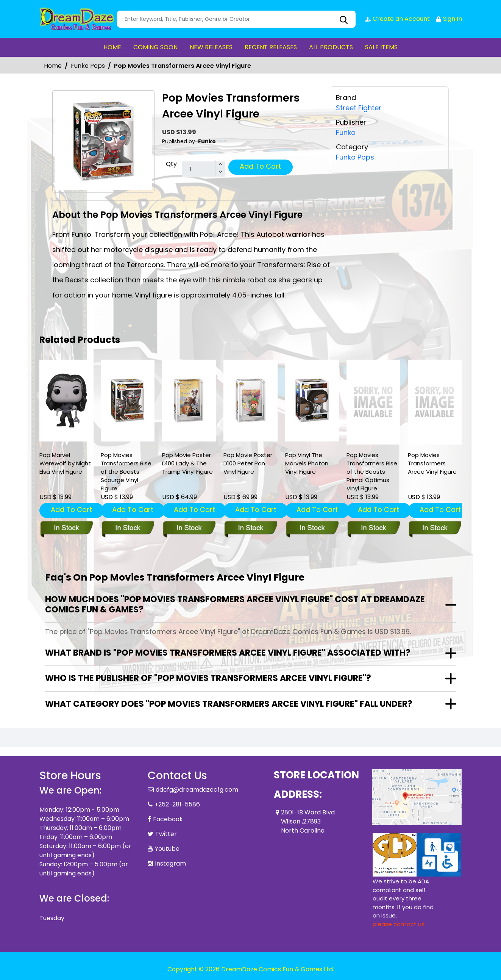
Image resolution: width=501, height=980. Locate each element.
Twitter (166, 834)
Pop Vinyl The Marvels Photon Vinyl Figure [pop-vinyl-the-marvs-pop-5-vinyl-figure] (307, 463)
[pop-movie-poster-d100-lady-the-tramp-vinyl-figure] (189, 401)
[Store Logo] (77, 19)
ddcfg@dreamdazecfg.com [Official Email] (197, 790)
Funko (346, 132)
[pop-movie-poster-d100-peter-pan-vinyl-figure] (250, 401)
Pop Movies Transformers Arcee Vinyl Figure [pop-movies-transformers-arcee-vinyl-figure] (432, 463)
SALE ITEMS (381, 47)
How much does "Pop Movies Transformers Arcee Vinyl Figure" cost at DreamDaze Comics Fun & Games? (235, 604)
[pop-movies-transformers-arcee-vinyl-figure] (435, 402)
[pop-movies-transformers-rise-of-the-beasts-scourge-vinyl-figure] (128, 401)
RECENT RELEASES (271, 47)
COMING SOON (155, 47)
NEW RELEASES (211, 47)
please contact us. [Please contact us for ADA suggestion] (399, 924)
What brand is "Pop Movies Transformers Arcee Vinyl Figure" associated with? (228, 653)
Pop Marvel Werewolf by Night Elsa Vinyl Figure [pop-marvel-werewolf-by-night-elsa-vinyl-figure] (65, 463)
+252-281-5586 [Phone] (177, 804)
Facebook (168, 819)
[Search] (236, 19)
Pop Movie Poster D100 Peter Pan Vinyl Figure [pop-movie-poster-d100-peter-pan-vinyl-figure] (248, 463)
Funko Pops (88, 66)
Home (53, 66)
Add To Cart (260, 166)
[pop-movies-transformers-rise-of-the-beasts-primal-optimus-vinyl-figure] (373, 402)
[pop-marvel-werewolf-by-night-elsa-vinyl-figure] (66, 401)
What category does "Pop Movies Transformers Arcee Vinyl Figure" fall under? (229, 704)
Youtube (167, 849)
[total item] (203, 169)
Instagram (170, 863)
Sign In (449, 19)
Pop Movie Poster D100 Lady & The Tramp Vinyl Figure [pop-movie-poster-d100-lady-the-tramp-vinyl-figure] (187, 463)
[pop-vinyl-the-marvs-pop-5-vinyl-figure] (312, 401)
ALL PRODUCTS (331, 47)
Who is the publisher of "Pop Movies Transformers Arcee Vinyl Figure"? (208, 678)
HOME (112, 47)
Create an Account (397, 19)
